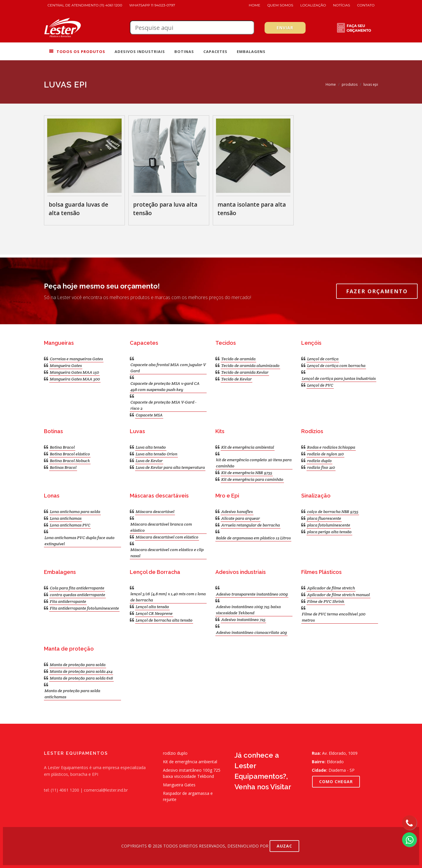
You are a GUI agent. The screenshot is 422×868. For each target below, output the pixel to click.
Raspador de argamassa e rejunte (188, 796)
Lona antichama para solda (75, 512)
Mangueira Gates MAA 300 (75, 379)
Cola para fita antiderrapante (77, 588)
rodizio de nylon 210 (325, 454)
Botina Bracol (62, 447)
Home (255, 5)
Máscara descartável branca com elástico (161, 527)
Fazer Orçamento (377, 291)
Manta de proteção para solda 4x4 (81, 671)
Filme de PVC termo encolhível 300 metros (334, 617)
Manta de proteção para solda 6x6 (81, 678)
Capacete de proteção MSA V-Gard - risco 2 (163, 405)
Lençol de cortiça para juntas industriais (339, 378)
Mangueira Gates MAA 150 (74, 372)
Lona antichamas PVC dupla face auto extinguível (80, 541)
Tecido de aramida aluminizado (250, 366)
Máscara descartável (155, 512)
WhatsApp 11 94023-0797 (152, 5)
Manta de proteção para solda (78, 665)
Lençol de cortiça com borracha (336, 366)
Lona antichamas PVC (70, 525)
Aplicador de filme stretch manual (338, 595)
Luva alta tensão (151, 447)
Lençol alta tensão (152, 607)
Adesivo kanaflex (237, 512)
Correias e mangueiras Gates (76, 359)
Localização (313, 5)
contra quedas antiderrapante (78, 595)
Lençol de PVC (320, 385)
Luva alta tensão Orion (156, 454)
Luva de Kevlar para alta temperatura (170, 467)
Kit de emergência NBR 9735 (247, 473)
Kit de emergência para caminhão (252, 479)
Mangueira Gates (66, 366)
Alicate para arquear (241, 518)
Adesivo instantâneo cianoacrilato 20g (251, 632)
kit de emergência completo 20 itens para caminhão (254, 463)
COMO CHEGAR (336, 782)
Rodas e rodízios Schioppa (331, 447)
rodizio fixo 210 (321, 467)
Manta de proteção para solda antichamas (72, 694)
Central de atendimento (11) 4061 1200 (85, 5)
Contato (366, 5)
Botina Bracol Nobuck (70, 461)
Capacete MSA (149, 415)
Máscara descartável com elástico (167, 537)
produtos (350, 84)
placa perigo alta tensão (329, 532)
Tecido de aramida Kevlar (245, 372)
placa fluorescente (324, 518)
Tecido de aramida (238, 359)
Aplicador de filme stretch (331, 588)
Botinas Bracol (63, 467)
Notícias (341, 5)
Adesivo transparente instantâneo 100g (252, 594)
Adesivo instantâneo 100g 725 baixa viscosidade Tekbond (248, 610)
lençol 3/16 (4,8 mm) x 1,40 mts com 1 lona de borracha (168, 597)
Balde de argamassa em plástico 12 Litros (253, 538)
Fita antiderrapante (68, 601)
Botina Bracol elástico (70, 454)
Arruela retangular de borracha (251, 525)
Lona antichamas (66, 518)
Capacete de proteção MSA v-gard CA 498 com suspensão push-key (165, 386)
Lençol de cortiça (323, 359)
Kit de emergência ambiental (248, 447)
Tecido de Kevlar (236, 379)
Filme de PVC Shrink (326, 601)
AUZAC (284, 846)
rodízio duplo (319, 461)
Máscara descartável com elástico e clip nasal (167, 553)
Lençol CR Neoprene (154, 613)
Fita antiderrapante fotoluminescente (84, 608)
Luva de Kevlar (149, 461)
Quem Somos (280, 5)
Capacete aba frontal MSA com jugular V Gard (168, 368)
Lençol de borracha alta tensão (164, 620)
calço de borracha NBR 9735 (333, 512)
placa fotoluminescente (329, 525)
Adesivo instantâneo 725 (243, 620)
